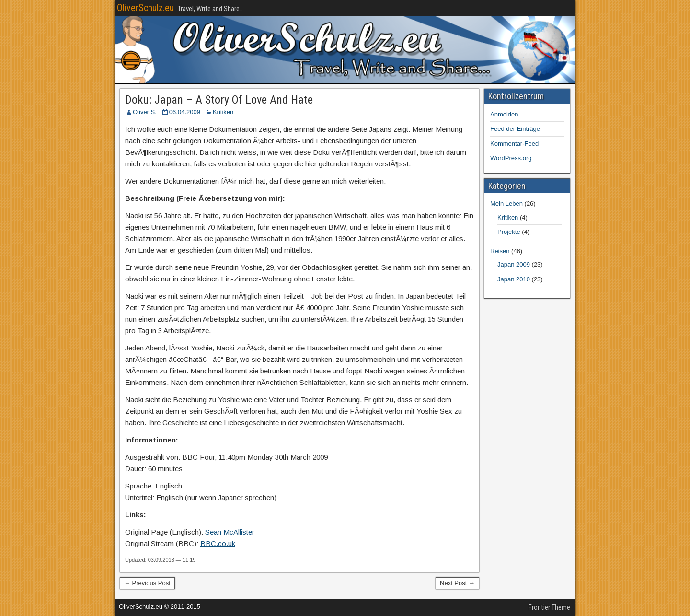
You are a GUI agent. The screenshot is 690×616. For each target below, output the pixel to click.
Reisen (500, 251)
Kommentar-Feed (514, 144)
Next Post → (457, 583)
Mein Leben (506, 203)
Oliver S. (145, 112)
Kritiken (223, 112)
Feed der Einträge (515, 129)
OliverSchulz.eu (145, 8)
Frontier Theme (549, 607)
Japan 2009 (514, 264)
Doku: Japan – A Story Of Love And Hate (219, 100)
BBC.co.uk (218, 543)
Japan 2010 (514, 279)
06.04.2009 (185, 112)
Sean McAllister (230, 532)
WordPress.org (511, 158)
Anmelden (504, 114)
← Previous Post (147, 583)
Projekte (509, 232)
